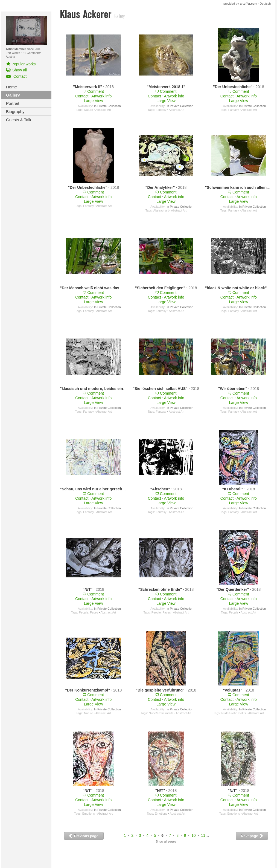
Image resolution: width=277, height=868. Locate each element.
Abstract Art (103, 110)
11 (203, 835)
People (234, 612)
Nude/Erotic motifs (161, 713)
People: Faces (88, 612)
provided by (240, 4)
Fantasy (161, 110)
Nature (88, 110)
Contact (82, 96)
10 (194, 835)
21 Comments (32, 53)
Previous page (83, 836)
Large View (94, 101)
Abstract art (161, 210)
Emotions (89, 814)
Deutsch (265, 4)
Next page (252, 836)
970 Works (13, 53)
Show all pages (166, 841)
